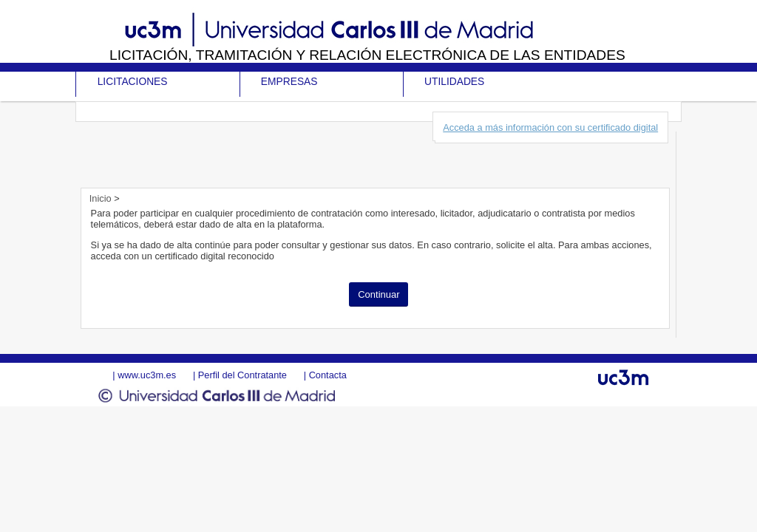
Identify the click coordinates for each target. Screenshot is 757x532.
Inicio (102, 198)
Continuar (378, 294)
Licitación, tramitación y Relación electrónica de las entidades (367, 55)
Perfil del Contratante (242, 375)
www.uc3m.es (147, 375)
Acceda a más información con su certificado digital (550, 127)
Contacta (328, 375)
